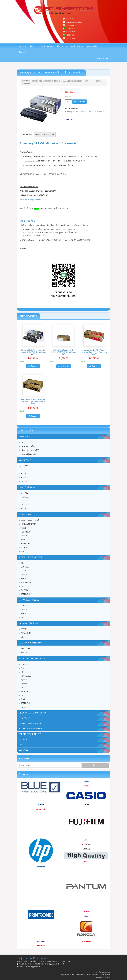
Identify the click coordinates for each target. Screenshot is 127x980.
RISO (23, 470)
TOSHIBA (25, 547)
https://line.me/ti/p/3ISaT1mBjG (32, 200)
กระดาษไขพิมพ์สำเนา (28, 487)
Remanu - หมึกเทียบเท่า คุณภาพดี (32, 659)
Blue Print (25, 493)
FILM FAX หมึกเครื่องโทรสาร (31, 643)
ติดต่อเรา (23, 52)
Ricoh (23, 699)
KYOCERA (25, 540)
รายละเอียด (27, 135)
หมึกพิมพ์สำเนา (25, 460)
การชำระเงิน (92, 46)
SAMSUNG (56, 81)
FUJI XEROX (26, 532)
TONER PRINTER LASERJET (40, 81)
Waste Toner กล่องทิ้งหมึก (30, 520)
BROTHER (25, 567)
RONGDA (25, 477)
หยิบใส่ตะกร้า (79, 101)
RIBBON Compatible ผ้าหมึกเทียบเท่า (33, 713)
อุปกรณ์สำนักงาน (26, 437)
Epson (23, 668)
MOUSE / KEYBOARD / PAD (30, 729)
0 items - (103, 58)
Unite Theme (108, 979)
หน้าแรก (22, 46)
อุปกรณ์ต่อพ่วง (25, 750)
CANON (24, 536)
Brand (38, 135)
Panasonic (25, 691)
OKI (22, 563)
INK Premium (26, 676)
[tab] (27, 135)
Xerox (23, 707)
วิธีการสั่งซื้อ (62, 46)
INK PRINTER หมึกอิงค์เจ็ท (29, 600)
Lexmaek (24, 684)
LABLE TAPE (24, 718)
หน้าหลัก (25, 81)
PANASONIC (26, 633)
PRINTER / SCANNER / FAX (30, 734)
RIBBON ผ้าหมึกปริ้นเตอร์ (29, 623)
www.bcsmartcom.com (103, 972)
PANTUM (25, 590)
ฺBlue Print (25, 466)
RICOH (24, 474)
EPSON (24, 579)
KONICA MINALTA (29, 524)
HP (22, 586)
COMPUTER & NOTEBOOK (30, 724)
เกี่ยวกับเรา (34, 46)
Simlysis (107, 977)
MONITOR (23, 739)
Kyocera (24, 680)
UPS (21, 745)
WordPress (110, 979)
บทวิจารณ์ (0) (48, 135)
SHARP (24, 551)
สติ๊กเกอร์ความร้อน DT (30, 450)
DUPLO (24, 481)
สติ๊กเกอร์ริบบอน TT (29, 454)
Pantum (24, 695)
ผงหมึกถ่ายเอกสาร (26, 514)
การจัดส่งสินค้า (77, 46)
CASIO (24, 442)
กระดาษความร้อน (28, 446)
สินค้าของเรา (48, 46)
